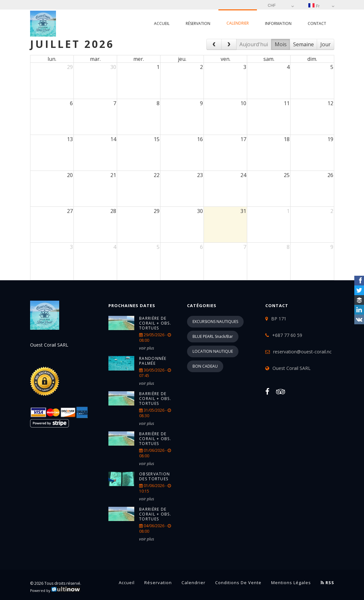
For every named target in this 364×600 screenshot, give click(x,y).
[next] (229, 44)
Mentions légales (291, 583)
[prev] (214, 44)
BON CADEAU (205, 366)
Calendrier (238, 23)
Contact (317, 23)
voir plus (147, 348)
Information (278, 23)
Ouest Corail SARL (292, 368)
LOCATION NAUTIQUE (213, 351)
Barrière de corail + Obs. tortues (155, 323)
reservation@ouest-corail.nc (302, 352)
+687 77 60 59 (287, 335)
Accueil (162, 23)
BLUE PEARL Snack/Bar (213, 336)
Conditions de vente (238, 583)
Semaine (303, 44)
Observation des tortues (154, 476)
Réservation (198, 23)
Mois (281, 44)
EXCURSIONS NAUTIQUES (215, 322)
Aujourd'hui (254, 44)
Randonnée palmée (153, 361)
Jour (325, 44)
